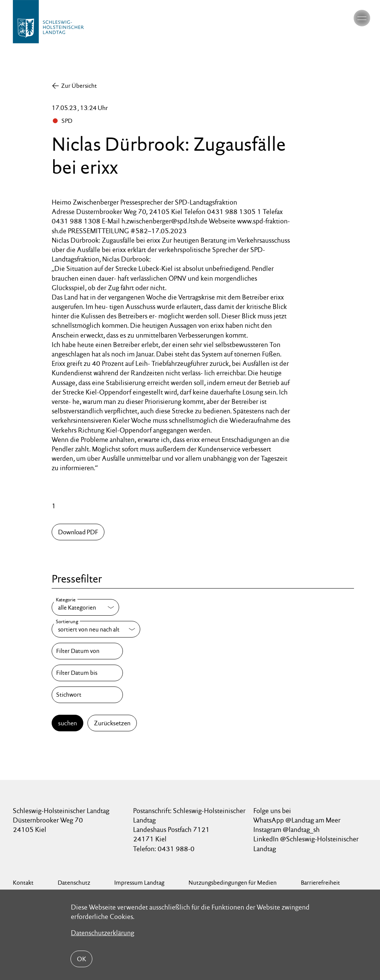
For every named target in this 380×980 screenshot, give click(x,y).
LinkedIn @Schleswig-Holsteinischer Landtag (306, 844)
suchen (67, 723)
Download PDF (78, 532)
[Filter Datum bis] (87, 673)
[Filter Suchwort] (87, 695)
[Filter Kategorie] (85, 607)
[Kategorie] (85, 607)
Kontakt (23, 883)
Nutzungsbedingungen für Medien (233, 883)
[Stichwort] (87, 695)
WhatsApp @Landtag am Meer (297, 820)
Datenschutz (74, 883)
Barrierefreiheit (320, 883)
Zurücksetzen (112, 723)
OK (81, 959)
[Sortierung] (96, 629)
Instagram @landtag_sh (287, 829)
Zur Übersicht (79, 86)
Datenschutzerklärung (103, 933)
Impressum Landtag (139, 883)
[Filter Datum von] (87, 651)
